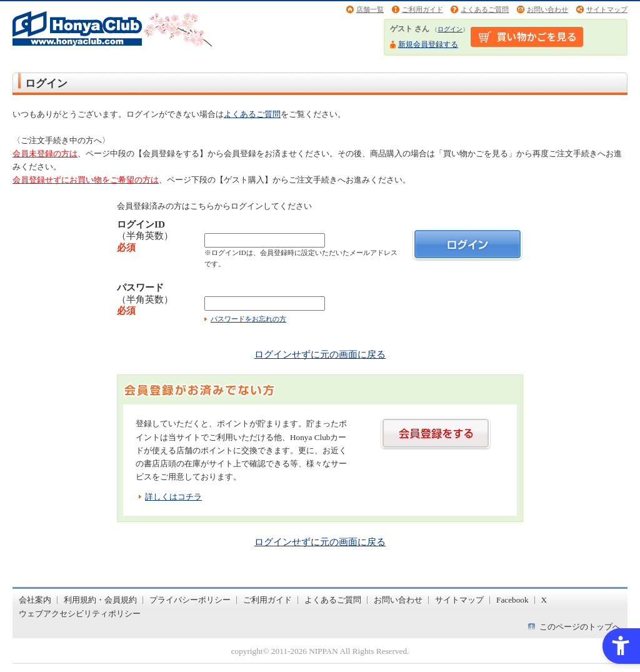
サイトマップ (607, 9)
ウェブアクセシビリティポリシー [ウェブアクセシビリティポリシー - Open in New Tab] (80, 614)
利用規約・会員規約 (100, 600)
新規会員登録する (428, 44)
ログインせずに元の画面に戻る (320, 354)
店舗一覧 (370, 9)
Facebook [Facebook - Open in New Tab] (512, 600)
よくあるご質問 (485, 9)
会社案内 (35, 600)
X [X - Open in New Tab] (544, 600)
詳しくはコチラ (173, 497)
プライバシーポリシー (190, 600)
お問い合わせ (547, 9)
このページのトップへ (580, 627)
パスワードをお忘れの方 (248, 319)
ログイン (450, 29)
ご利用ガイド (422, 9)
